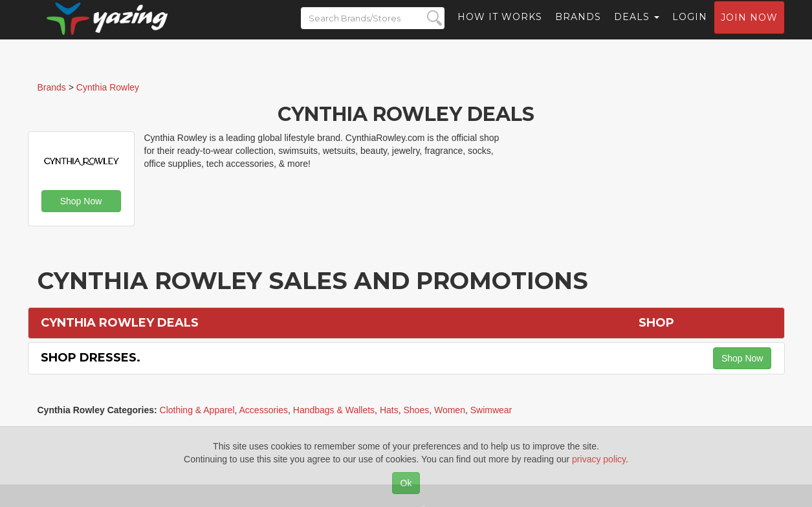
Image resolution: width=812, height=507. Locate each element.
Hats (389, 410)
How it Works (500, 29)
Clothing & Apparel (197, 410)
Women (450, 410)
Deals (637, 29)
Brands (578, 29)
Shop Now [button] (81, 201)
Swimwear (491, 410)
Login (690, 29)
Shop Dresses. (91, 358)
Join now (749, 30)
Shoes (416, 410)
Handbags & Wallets (334, 410)
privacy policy (599, 459)
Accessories (264, 410)
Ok (406, 483)
